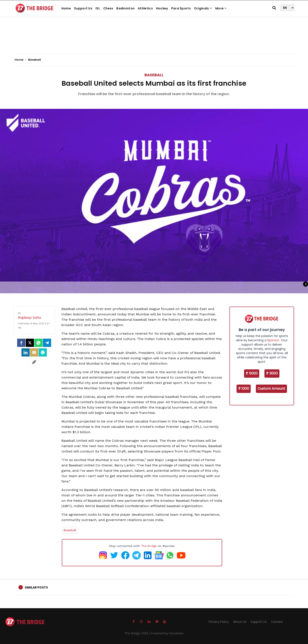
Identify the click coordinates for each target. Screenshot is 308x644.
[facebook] (21, 343)
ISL (98, 8)
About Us (240, 622)
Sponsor (273, 340)
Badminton (125, 8)
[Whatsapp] (38, 343)
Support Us (83, 8)
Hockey (162, 8)
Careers (277, 622)
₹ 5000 (252, 373)
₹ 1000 (244, 389)
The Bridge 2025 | (138, 633)
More (221, 8)
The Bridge (149, 546)
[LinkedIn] (26, 352)
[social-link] (34, 362)
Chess (108, 8)
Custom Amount (271, 389)
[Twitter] (30, 343)
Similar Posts (36, 587)
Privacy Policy (219, 622)
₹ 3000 (272, 373)
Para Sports (181, 8)
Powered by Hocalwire (167, 633)
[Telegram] (47, 343)
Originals (203, 8)
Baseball (154, 75)
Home (66, 8)
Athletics (145, 8)
